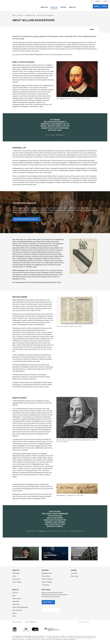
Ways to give (75, 576)
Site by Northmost (84, 622)
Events (14, 576)
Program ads (16, 604)
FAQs (14, 616)
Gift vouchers (16, 579)
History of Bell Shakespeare (20, 607)
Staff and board (17, 599)
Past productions (17, 610)
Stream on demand (47, 579)
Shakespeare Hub (30, 15)
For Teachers (45, 585)
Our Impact (74, 573)
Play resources (46, 576)
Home (14, 15)
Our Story (15, 593)
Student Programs (47, 582)
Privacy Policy (17, 622)
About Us (15, 590)
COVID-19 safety (17, 582)
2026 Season (16, 573)
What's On (16, 570)
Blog (14, 596)
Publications (16, 601)
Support (74, 570)
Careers (15, 613)
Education (20, 15)
